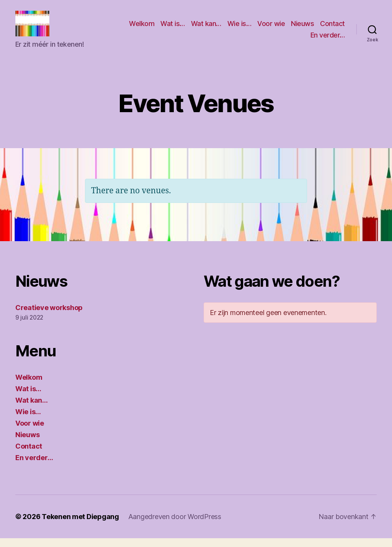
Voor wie (302, 28)
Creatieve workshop (49, 316)
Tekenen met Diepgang (80, 525)
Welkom (173, 28)
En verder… (328, 40)
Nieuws (333, 28)
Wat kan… (237, 28)
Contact (292, 40)
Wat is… (204, 28)
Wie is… (270, 28)
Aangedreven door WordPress (175, 525)
